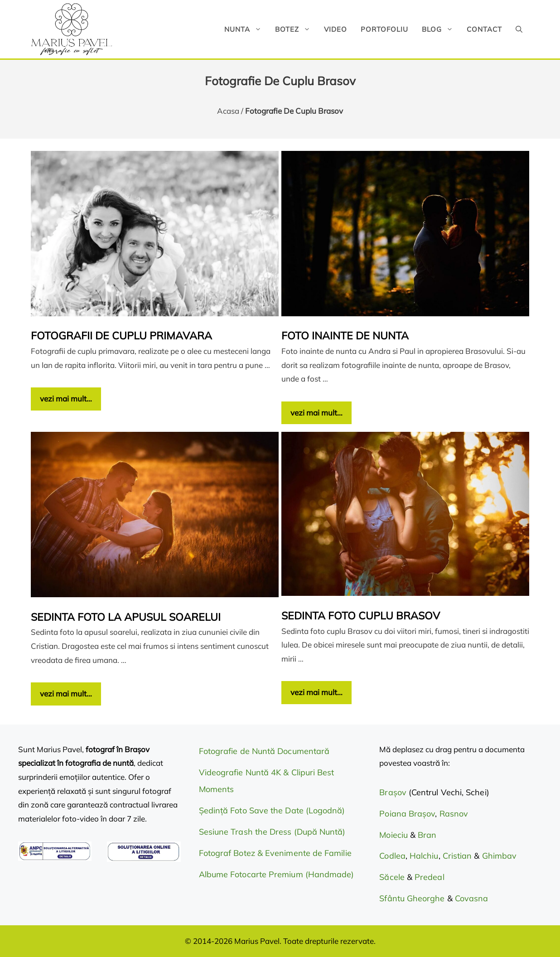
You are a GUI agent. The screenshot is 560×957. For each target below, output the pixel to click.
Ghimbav (500, 856)
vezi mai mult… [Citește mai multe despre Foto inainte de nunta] (316, 413)
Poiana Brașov (407, 814)
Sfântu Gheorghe (412, 898)
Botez (296, 29)
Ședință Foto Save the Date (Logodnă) (272, 810)
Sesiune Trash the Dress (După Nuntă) (272, 832)
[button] (519, 29)
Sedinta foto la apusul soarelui (126, 617)
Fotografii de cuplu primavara (121, 336)
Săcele (393, 877)
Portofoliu (384, 29)
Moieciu (393, 835)
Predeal (430, 877)
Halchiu (424, 856)
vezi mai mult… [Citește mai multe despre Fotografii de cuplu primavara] (66, 399)
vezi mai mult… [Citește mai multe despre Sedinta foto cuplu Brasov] (316, 692)
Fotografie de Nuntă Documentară (264, 751)
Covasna (472, 898)
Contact (484, 29)
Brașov (394, 792)
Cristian (457, 856)
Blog (441, 29)
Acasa (228, 111)
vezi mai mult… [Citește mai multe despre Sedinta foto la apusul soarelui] (66, 694)
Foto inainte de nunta (345, 336)
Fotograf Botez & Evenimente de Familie (275, 853)
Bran (427, 835)
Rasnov (454, 814)
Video (336, 29)
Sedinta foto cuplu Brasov (361, 616)
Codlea (392, 856)
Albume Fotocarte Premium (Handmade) (277, 874)
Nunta (246, 29)
